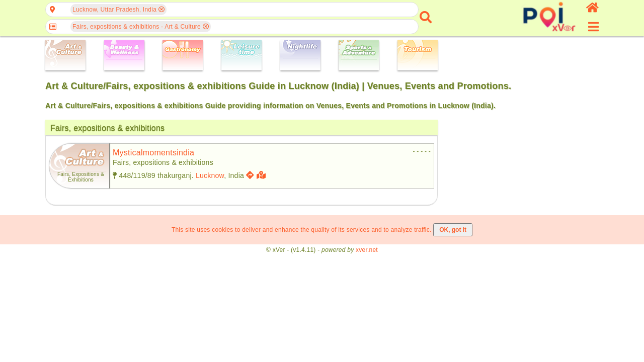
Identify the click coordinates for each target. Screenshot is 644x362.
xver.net (367, 250)
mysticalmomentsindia (153, 153)
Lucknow (210, 175)
